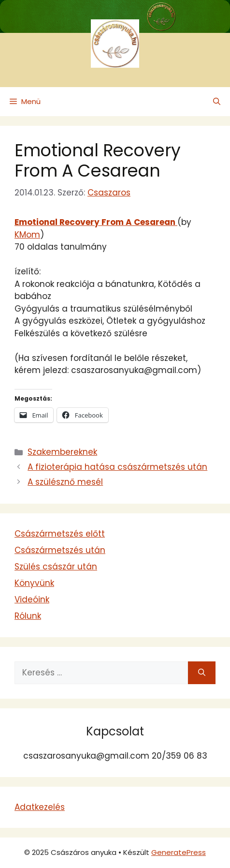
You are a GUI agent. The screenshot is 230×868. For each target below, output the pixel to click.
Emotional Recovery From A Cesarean (98, 160)
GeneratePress (179, 852)
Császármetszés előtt (60, 534)
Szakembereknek (62, 452)
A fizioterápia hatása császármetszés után (117, 467)
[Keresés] (202, 673)
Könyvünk (34, 583)
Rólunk (28, 616)
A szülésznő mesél (65, 482)
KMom (27, 235)
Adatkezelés (40, 807)
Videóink (32, 599)
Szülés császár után (56, 567)
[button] (217, 102)
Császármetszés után (60, 550)
